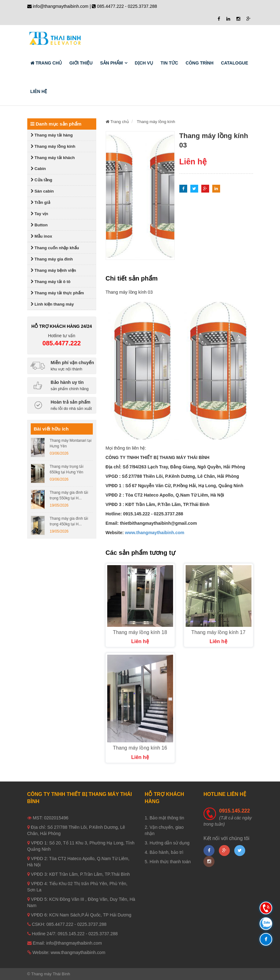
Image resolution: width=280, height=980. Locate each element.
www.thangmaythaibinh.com (154, 533)
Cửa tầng (42, 180)
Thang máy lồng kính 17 (218, 632)
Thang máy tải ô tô (51, 282)
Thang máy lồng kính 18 (140, 632)
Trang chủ (46, 63)
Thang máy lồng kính (53, 146)
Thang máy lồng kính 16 (140, 748)
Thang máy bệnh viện (53, 270)
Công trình (200, 63)
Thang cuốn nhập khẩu (55, 248)
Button (39, 225)
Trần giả (40, 202)
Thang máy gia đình (52, 259)
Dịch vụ (144, 63)
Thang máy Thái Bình (50, 974)
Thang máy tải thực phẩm (57, 293)
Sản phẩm (111, 63)
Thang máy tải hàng (52, 135)
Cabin (38, 169)
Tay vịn (40, 214)
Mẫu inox (42, 236)
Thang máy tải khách (53, 158)
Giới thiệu (81, 63)
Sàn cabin (42, 191)
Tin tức (169, 63)
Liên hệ (39, 91)
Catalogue (235, 63)
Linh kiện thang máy (52, 304)
